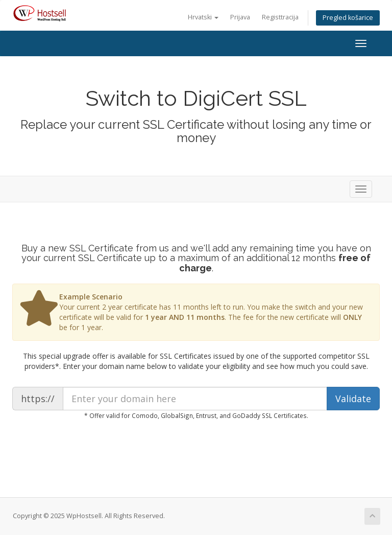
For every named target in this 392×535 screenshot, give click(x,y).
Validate (353, 399)
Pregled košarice (348, 18)
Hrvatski (203, 17)
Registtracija (280, 17)
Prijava (240, 17)
